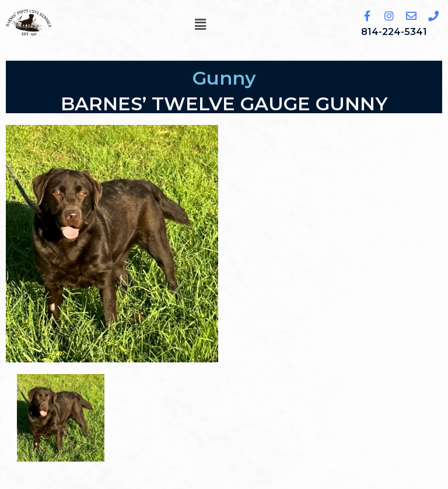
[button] (200, 25)
